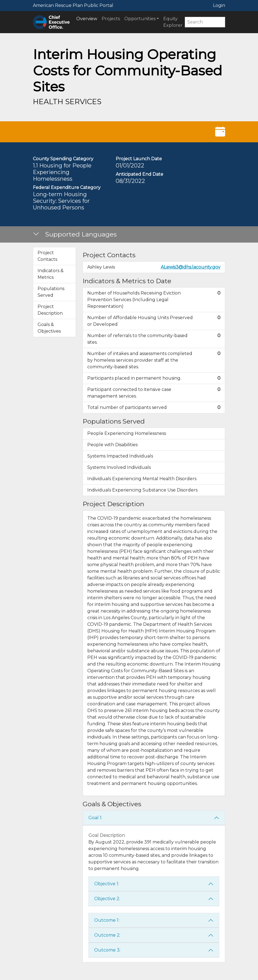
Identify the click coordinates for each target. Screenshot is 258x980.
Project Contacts (47, 256)
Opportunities (140, 19)
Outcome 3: (107, 950)
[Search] (205, 22)
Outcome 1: (107, 920)
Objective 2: (107, 899)
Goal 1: (95, 818)
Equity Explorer (173, 22)
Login (219, 5)
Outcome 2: (107, 935)
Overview (87, 19)
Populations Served (51, 292)
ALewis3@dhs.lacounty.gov (191, 267)
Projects (111, 19)
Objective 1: (107, 884)
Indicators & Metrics (51, 274)
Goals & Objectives (49, 328)
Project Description (50, 310)
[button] (129, 235)
